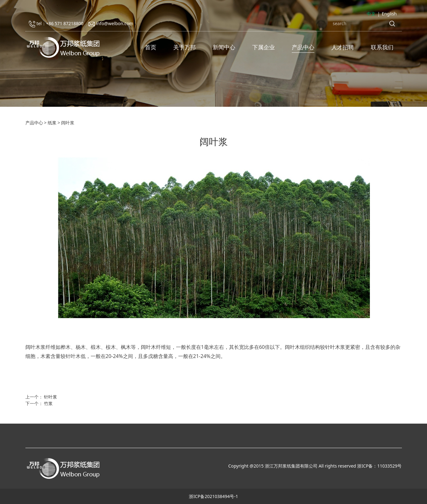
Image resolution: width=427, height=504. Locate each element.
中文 (371, 14)
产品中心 (303, 47)
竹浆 (48, 403)
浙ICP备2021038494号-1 (213, 496)
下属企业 (264, 47)
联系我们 (382, 47)
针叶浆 (51, 397)
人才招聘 (343, 47)
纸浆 (52, 123)
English (389, 14)
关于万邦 (184, 47)
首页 (151, 47)
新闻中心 (224, 47)
